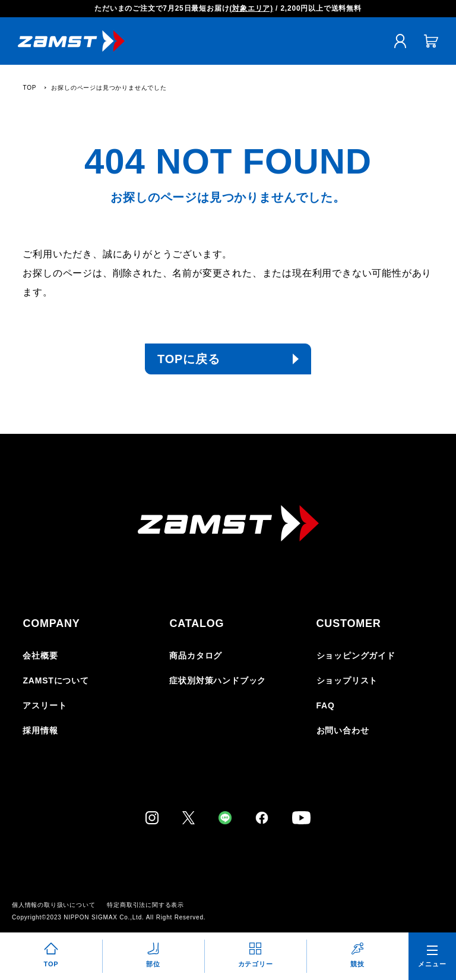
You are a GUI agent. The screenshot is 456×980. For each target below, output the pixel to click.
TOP (29, 88)
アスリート (45, 705)
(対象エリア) (251, 8)
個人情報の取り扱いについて (53, 905)
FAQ (326, 705)
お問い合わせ (343, 730)
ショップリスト (347, 680)
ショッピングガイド (356, 656)
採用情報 (40, 730)
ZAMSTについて (56, 680)
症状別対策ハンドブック (218, 680)
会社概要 (40, 656)
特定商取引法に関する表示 (145, 905)
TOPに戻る (189, 359)
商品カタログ (196, 656)
